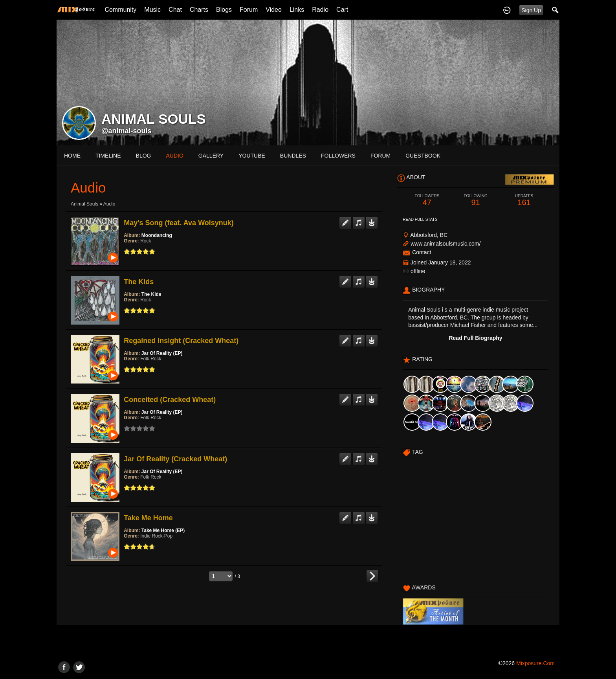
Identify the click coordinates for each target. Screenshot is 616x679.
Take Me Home (148, 518)
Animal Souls (84, 204)
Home (72, 156)
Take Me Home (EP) (163, 530)
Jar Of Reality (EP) (162, 353)
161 (524, 200)
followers (338, 156)
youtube (252, 156)
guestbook (423, 156)
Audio (109, 204)
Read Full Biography (475, 338)
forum (380, 156)
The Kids (139, 282)
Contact (422, 252)
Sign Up (531, 10)
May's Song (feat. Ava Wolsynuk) (179, 223)
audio (174, 156)
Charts (199, 10)
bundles (293, 156)
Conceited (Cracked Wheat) (170, 400)
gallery (211, 156)
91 (476, 200)
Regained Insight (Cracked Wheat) (181, 341)
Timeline (108, 156)
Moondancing (157, 235)
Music (152, 10)
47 (427, 200)
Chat (175, 10)
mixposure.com (535, 663)
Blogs (224, 10)
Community (120, 10)
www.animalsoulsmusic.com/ (445, 244)
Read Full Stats (420, 219)
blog (144, 156)
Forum (249, 10)
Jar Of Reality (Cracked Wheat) (175, 459)
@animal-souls (126, 131)
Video (274, 10)
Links (297, 10)
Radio (320, 10)
